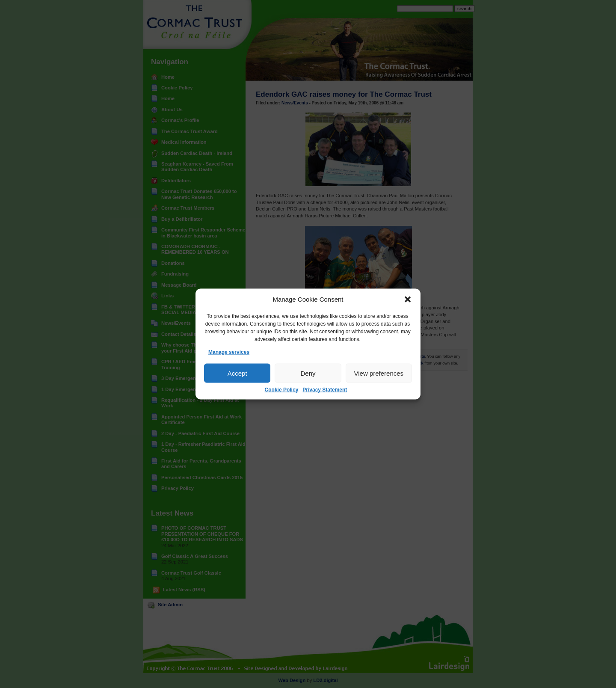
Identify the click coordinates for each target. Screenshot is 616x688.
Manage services (229, 352)
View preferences (379, 373)
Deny (308, 373)
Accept (237, 373)
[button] (408, 300)
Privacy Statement (325, 390)
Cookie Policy (282, 390)
